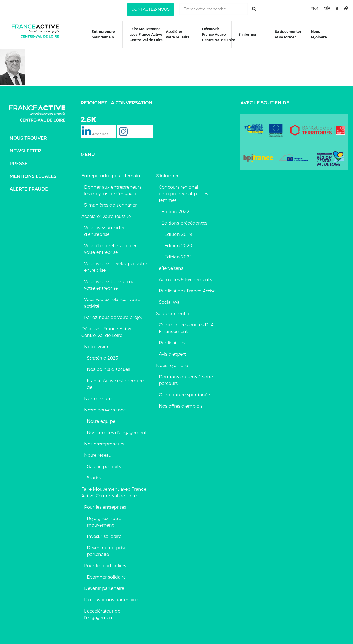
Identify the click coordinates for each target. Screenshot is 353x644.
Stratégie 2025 (103, 358)
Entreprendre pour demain (103, 34)
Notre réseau (98, 455)
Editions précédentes (184, 223)
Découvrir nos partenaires (112, 599)
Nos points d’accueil (109, 369)
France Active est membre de (115, 384)
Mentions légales (33, 176)
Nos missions (98, 398)
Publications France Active (187, 291)
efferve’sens (171, 268)
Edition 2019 (178, 234)
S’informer (248, 34)
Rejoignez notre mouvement (104, 522)
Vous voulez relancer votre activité (112, 303)
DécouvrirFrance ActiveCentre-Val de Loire (219, 34)
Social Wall (170, 302)
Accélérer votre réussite (178, 34)
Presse (19, 163)
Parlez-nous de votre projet (113, 317)
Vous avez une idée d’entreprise (105, 231)
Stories (94, 478)
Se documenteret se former (288, 34)
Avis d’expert (172, 354)
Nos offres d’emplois (181, 406)
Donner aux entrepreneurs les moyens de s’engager (113, 190)
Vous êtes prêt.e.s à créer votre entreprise (110, 249)
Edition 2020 (178, 245)
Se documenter (173, 313)
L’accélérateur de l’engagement (102, 614)
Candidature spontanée (184, 394)
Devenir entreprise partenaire (107, 551)
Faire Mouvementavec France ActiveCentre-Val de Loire (146, 34)
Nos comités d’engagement (117, 432)
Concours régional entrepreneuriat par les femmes (183, 193)
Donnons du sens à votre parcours (186, 380)
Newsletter (25, 151)
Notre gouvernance (105, 410)
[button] (151, 10)
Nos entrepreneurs (104, 444)
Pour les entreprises (105, 507)
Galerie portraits (104, 466)
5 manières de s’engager (110, 205)
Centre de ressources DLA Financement (186, 328)
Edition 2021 (178, 257)
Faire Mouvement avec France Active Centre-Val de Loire (114, 492)
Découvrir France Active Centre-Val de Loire (107, 332)
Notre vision (97, 346)
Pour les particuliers (105, 565)
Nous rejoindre (319, 34)
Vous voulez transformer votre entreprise (110, 285)
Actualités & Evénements (185, 279)
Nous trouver (28, 138)
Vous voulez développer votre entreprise (116, 267)
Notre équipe (101, 421)
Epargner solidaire (106, 577)
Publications (172, 343)
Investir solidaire (104, 536)
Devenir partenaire (104, 588)
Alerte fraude (29, 189)
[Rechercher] (254, 9)
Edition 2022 (176, 211)
